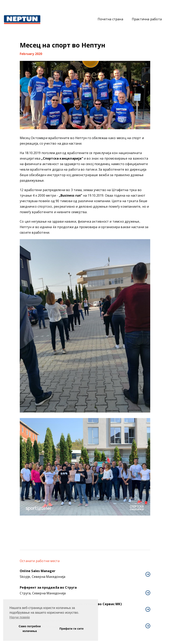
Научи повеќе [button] (20, 617)
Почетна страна (110, 19)
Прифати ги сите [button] (72, 629)
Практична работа (147, 19)
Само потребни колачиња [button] (30, 629)
